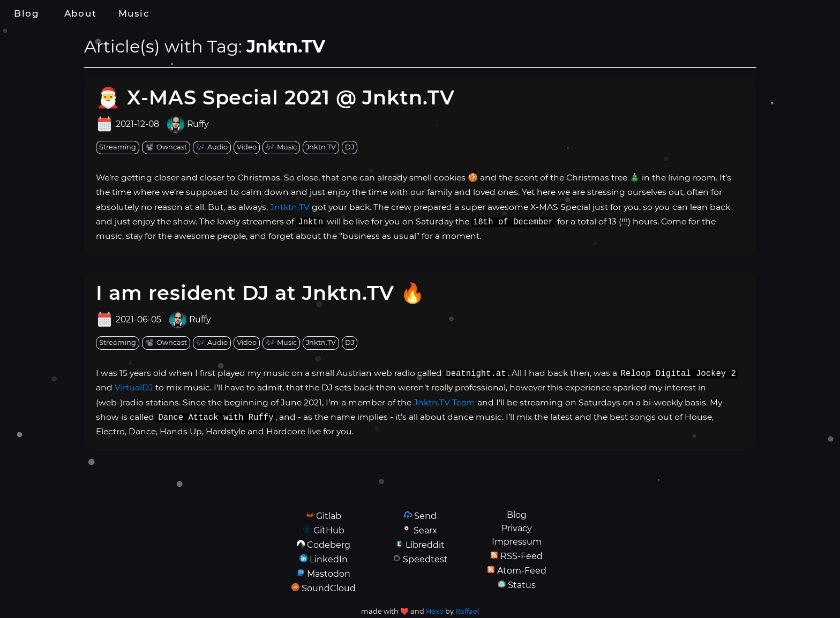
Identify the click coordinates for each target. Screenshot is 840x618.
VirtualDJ (134, 387)
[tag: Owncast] (166, 148)
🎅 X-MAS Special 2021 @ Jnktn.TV (275, 97)
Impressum (517, 542)
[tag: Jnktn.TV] (321, 148)
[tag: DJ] (350, 148)
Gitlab (329, 516)
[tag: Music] (281, 148)
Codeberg (329, 545)
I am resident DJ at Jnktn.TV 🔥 (261, 293)
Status (522, 585)
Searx (425, 530)
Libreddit (425, 545)
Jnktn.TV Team (444, 402)
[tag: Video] (247, 148)
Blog (27, 13)
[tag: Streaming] (118, 148)
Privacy (517, 528)
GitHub (329, 530)
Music (134, 13)
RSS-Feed (522, 556)
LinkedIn (329, 559)
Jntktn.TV (290, 207)
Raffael (467, 611)
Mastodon (329, 574)
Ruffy (198, 124)
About (80, 13)
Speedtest (425, 559)
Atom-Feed (522, 571)
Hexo (435, 611)
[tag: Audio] (212, 148)
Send (425, 516)
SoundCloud (329, 588)
